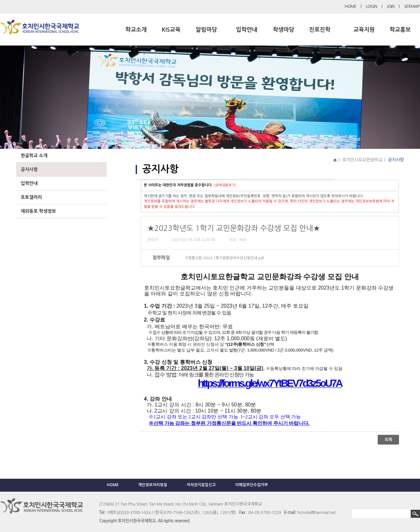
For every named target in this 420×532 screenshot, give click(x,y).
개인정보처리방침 (152, 485)
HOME (351, 6)
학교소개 (136, 30)
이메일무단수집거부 (252, 485)
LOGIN (372, 6)
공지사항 (29, 169)
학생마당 (284, 30)
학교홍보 (400, 30)
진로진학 (320, 30)
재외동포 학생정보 (38, 211)
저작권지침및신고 (201, 485)
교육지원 (364, 30)
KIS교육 (171, 30)
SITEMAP (412, 6)
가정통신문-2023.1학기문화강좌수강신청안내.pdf (225, 258)
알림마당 (206, 30)
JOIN (391, 6)
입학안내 (247, 30)
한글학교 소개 (34, 156)
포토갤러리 (31, 197)
